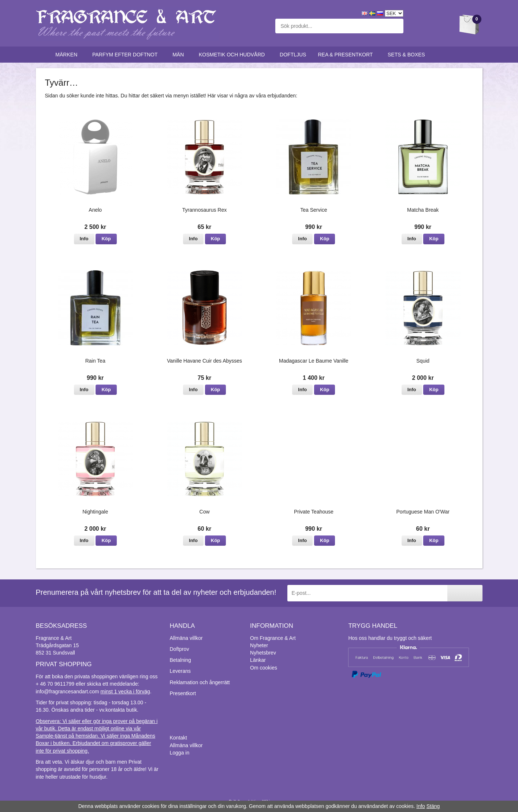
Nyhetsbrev (263, 653)
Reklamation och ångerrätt (200, 682)
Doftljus (293, 55)
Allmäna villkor (186, 638)
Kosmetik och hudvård (233, 55)
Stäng (433, 806)
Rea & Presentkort (347, 55)
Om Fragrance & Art (273, 638)
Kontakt (178, 738)
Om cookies (264, 668)
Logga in (180, 753)
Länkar (258, 660)
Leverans (180, 671)
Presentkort (183, 693)
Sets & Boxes (408, 55)
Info (84, 239)
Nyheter (259, 645)
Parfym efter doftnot (126, 55)
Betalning (180, 660)
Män (180, 55)
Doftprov (180, 649)
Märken (68, 55)
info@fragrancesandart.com (68, 692)
